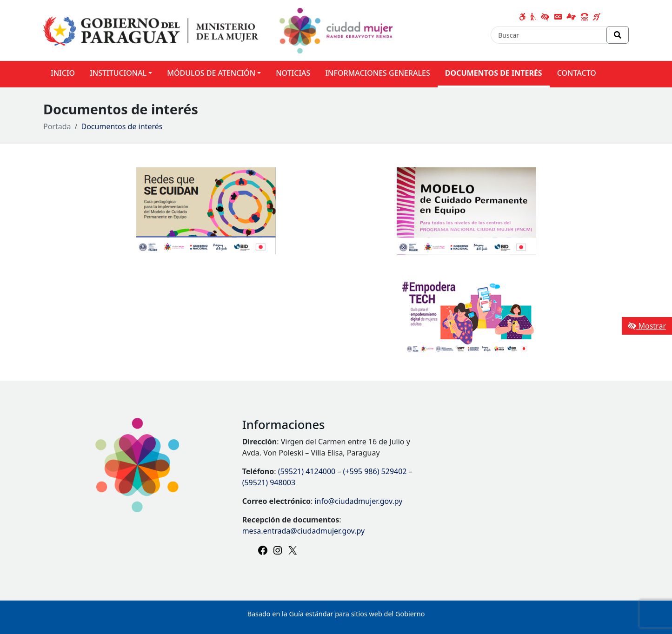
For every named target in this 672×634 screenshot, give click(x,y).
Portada (57, 126)
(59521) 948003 (269, 482)
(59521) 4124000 (307, 471)
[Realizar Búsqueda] (618, 35)
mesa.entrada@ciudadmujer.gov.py (303, 531)
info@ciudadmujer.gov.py (358, 501)
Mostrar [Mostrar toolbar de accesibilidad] (647, 326)
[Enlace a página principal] (218, 30)
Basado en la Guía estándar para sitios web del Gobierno (336, 614)
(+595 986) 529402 (375, 471)
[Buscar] (549, 35)
